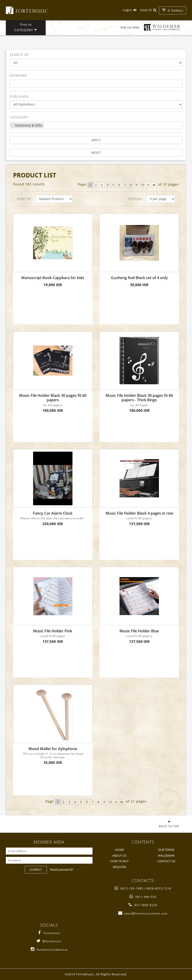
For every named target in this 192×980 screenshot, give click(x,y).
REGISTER (119, 867)
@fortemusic (49, 941)
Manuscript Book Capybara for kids (53, 278)
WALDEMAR (166, 855)
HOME (119, 850)
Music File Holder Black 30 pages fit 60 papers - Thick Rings (139, 398)
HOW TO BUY (119, 861)
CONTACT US (166, 861)
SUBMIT (36, 869)
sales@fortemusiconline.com (143, 913)
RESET (96, 153)
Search (148, 10)
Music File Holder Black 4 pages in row (139, 513)
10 (143, 185)
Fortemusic (49, 933)
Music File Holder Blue (139, 631)
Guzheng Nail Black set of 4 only (139, 278)
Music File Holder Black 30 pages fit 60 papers (53, 398)
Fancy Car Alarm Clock (53, 513)
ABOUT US (119, 855)
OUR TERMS (166, 850)
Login (130, 10)
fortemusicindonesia (49, 950)
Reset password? (62, 869)
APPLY (96, 140)
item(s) (175, 10)
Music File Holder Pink (53, 631)
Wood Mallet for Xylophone (53, 749)
